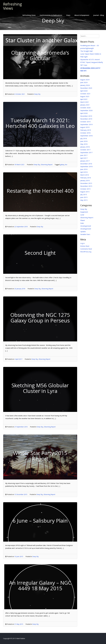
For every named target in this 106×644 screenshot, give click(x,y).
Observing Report (47, 165)
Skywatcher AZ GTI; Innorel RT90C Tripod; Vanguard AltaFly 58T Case (92, 62)
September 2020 (86, 110)
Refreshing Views (12, 6)
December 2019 (86, 116)
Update (83, 232)
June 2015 (84, 197)
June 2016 (84, 169)
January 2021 (85, 105)
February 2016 (86, 178)
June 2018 (84, 141)
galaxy (62, 165)
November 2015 (86, 186)
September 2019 (86, 124)
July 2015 (84, 194)
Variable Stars (85, 234)
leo (66, 165)
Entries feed (85, 246)
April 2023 (84, 91)
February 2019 (86, 130)
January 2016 (85, 180)
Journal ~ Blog (99, 15)
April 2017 (84, 158)
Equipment (84, 212)
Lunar (82, 215)
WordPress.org (86, 252)
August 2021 (85, 96)
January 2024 (85, 85)
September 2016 (86, 166)
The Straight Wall (86, 51)
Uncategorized (86, 229)
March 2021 (85, 102)
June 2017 (84, 155)
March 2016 (85, 175)
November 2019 (86, 119)
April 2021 (84, 99)
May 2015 (84, 200)
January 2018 (85, 147)
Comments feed (86, 249)
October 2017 (85, 150)
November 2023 (86, 88)
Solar (82, 223)
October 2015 (85, 189)
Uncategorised (86, 226)
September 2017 (86, 152)
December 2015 (86, 183)
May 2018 (84, 144)
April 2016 (84, 172)
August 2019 (85, 127)
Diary (68, 15)
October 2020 (85, 108)
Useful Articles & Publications (51, 15)
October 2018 (85, 133)
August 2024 (85, 80)
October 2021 (85, 94)
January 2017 (85, 161)
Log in (82, 243)
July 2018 (84, 138)
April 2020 (84, 113)
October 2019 (85, 122)
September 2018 (86, 136)
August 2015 (85, 192)
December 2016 (86, 164)
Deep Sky (37, 94)
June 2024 (84, 82)
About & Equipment (82, 15)
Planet (83, 220)
